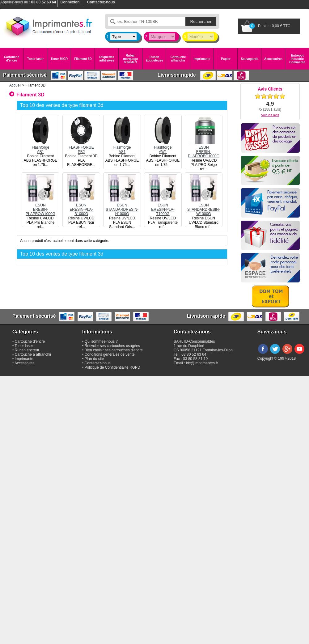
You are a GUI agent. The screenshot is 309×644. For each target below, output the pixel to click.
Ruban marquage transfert (131, 59)
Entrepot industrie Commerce (297, 59)
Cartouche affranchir (178, 59)
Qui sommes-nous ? (101, 341)
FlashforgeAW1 (163, 147)
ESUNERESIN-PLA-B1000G (81, 207)
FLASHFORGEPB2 (81, 147)
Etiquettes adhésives (107, 59)
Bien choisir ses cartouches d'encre (114, 350)
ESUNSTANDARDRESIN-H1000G (122, 207)
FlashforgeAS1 (122, 147)
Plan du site (94, 359)
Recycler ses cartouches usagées (112, 346)
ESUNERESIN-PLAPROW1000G (40, 207)
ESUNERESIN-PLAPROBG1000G (204, 150)
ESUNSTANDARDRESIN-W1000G (204, 207)
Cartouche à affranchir (33, 354)
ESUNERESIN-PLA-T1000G (163, 207)
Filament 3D (83, 59)
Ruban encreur (27, 350)
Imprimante (202, 59)
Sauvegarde (250, 59)
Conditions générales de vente (110, 354)
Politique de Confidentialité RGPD (112, 367)
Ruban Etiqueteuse (154, 59)
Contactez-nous (98, 363)
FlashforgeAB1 (40, 147)
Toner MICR (59, 59)
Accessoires (273, 59)
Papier (226, 59)
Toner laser (35, 59)
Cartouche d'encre (12, 59)
